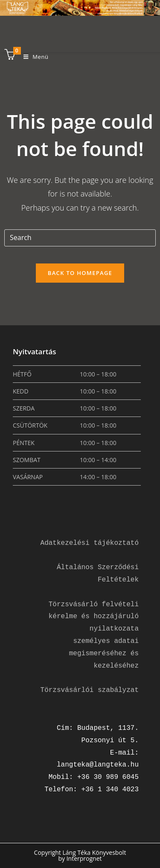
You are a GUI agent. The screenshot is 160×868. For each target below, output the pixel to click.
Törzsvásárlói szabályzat (90, 690)
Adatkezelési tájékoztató (90, 543)
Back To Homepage (80, 273)
